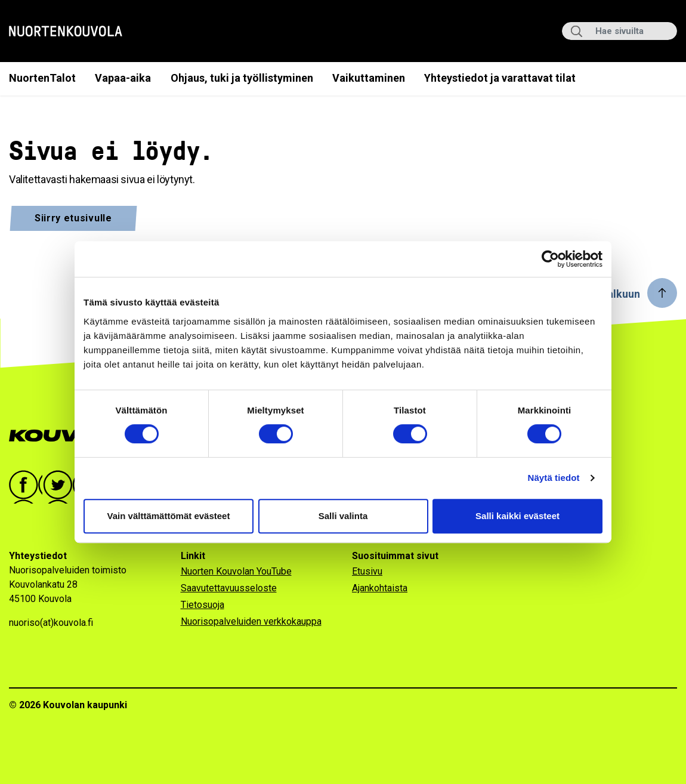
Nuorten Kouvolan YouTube (236, 571)
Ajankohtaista (380, 588)
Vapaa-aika (123, 78)
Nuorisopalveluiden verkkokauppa (251, 621)
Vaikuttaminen (369, 78)
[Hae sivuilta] (619, 31)
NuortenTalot (42, 78)
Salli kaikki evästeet (517, 516)
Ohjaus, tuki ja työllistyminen (242, 78)
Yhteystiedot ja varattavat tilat (500, 78)
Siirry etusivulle (73, 218)
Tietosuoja (203, 605)
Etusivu (367, 571)
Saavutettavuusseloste (229, 588)
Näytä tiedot (554, 478)
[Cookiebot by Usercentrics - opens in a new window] (550, 259)
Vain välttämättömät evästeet (169, 516)
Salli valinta (343, 516)
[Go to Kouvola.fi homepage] (73, 436)
